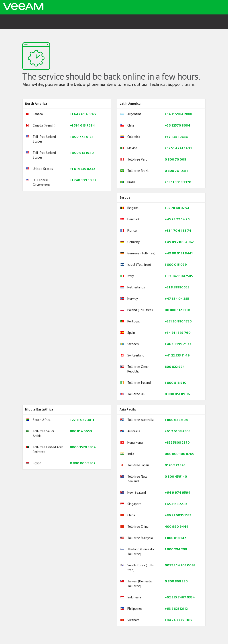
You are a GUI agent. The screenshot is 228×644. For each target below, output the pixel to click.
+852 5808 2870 (177, 443)
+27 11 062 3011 (82, 420)
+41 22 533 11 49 (177, 356)
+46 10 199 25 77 (178, 344)
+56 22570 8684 (177, 126)
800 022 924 (175, 367)
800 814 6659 (81, 431)
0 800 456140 (176, 477)
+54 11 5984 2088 (178, 114)
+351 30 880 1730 (178, 322)
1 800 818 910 (176, 383)
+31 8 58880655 (177, 288)
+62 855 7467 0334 (180, 598)
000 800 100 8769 (180, 454)
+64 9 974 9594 (178, 493)
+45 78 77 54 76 (177, 219)
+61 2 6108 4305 (178, 431)
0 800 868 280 (176, 582)
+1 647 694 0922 (83, 114)
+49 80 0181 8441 (179, 254)
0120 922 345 (175, 465)
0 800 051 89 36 (177, 394)
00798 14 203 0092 (180, 566)
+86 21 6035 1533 (178, 515)
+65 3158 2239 (176, 504)
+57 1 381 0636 (176, 137)
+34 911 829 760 (178, 333)
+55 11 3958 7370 (178, 182)
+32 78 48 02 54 (177, 208)
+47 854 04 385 (177, 299)
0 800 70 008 (175, 160)
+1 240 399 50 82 (83, 180)
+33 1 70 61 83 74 (178, 231)
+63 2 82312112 (176, 609)
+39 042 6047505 (179, 276)
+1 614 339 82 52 (82, 169)
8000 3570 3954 (83, 447)
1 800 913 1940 (82, 153)
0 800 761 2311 (176, 171)
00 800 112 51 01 (178, 310)
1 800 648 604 (176, 420)
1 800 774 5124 (82, 137)
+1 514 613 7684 (82, 126)
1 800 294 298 (176, 549)
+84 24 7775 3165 (178, 620)
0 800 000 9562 (83, 463)
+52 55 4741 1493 (178, 148)
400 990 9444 (177, 527)
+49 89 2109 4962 (179, 242)
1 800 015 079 (176, 265)
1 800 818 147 (175, 538)
